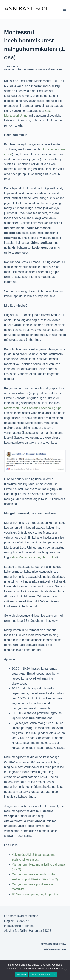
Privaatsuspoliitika (53, 944)
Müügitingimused (55, 949)
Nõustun (21, 974)
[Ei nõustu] (65, 970)
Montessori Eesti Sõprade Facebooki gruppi (33, 408)
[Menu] (64, 9)
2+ (13, 70)
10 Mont (17, 894)
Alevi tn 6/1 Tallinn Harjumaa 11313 (28, 931)
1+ (9, 70)
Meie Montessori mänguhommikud (34, 557)
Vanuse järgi (46, 70)
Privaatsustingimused (43, 974)
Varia (59, 70)
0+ (6, 70)
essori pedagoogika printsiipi (41, 894)
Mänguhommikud (26, 70)
